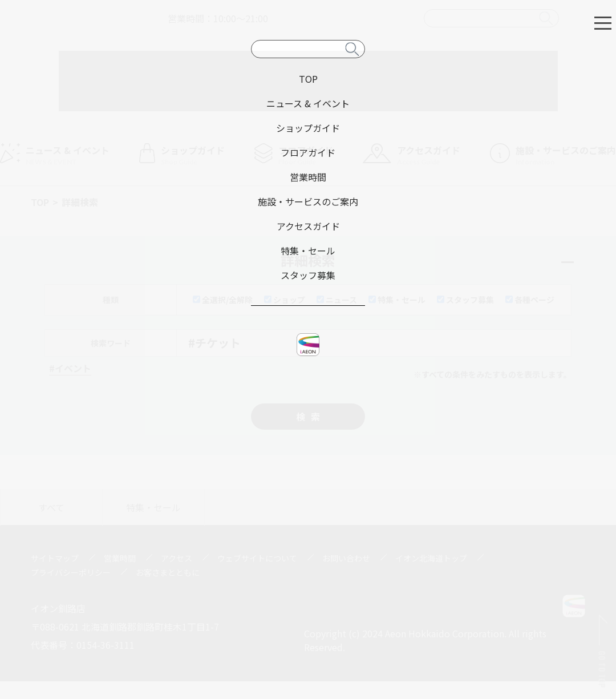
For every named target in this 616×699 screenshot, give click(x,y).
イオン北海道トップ (431, 558)
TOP (40, 202)
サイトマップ (55, 558)
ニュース (337, 300)
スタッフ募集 (465, 300)
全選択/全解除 (223, 300)
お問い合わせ (346, 558)
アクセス (177, 558)
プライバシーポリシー (71, 572)
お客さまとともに (168, 572)
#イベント (70, 368)
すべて (51, 507)
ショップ (285, 300)
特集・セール (397, 300)
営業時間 (120, 558)
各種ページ (530, 300)
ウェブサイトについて (257, 558)
